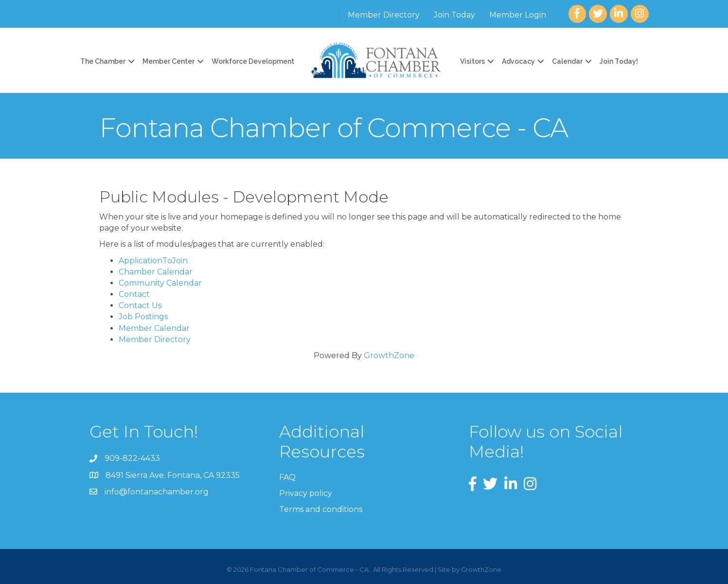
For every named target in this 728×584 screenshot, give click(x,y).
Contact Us (140, 305)
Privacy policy (306, 493)
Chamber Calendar (156, 272)
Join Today (454, 15)
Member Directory (384, 15)
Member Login (518, 15)
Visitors (472, 61)
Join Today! (619, 61)
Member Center (169, 61)
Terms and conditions (321, 509)
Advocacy (518, 61)
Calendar (567, 61)
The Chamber (103, 61)
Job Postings (143, 317)
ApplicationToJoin (153, 261)
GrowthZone (389, 356)
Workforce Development (253, 61)
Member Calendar (154, 328)
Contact (134, 294)
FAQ (287, 477)
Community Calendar (160, 283)
